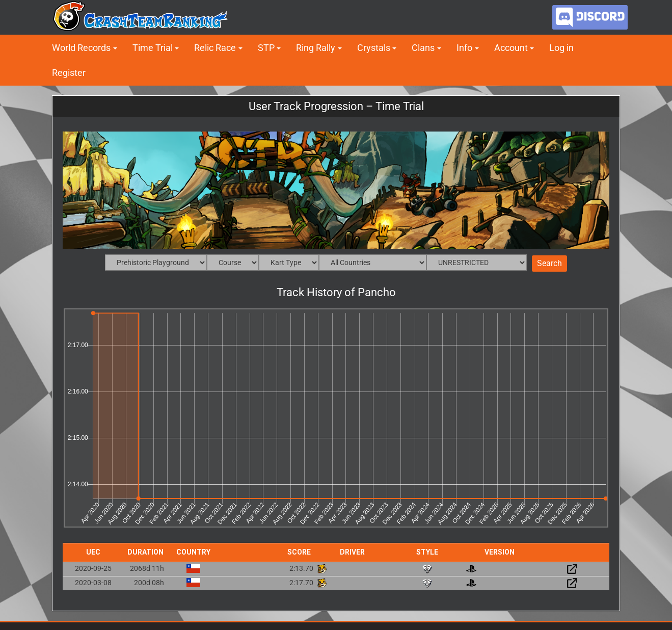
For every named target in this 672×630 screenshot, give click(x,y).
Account (511, 48)
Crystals (374, 48)
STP (266, 48)
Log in (561, 48)
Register (69, 73)
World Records (81, 48)
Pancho (377, 292)
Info (464, 48)
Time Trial (153, 48)
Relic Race (215, 48)
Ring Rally (316, 48)
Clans (423, 48)
